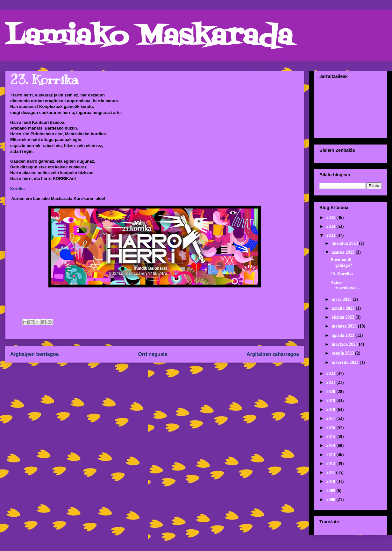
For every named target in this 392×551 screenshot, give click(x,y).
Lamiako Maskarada (149, 37)
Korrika (18, 189)
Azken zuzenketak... (345, 285)
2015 (331, 437)
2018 (331, 410)
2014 (331, 445)
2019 (331, 401)
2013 (331, 455)
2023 (331, 235)
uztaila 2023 (343, 308)
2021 (331, 382)
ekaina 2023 (343, 317)
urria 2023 (342, 299)
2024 (331, 226)
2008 (331, 500)
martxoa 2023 (345, 344)
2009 (331, 491)
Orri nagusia (153, 354)
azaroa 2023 (343, 252)
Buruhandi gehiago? (341, 263)
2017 (331, 418)
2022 (331, 374)
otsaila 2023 (343, 353)
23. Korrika (342, 274)
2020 (331, 392)
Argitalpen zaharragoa (273, 354)
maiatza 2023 (345, 326)
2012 (331, 464)
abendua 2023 (345, 243)
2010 (331, 481)
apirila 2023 (343, 335)
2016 (331, 428)
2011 (331, 473)
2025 (331, 218)
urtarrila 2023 (346, 362)
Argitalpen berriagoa (35, 354)
